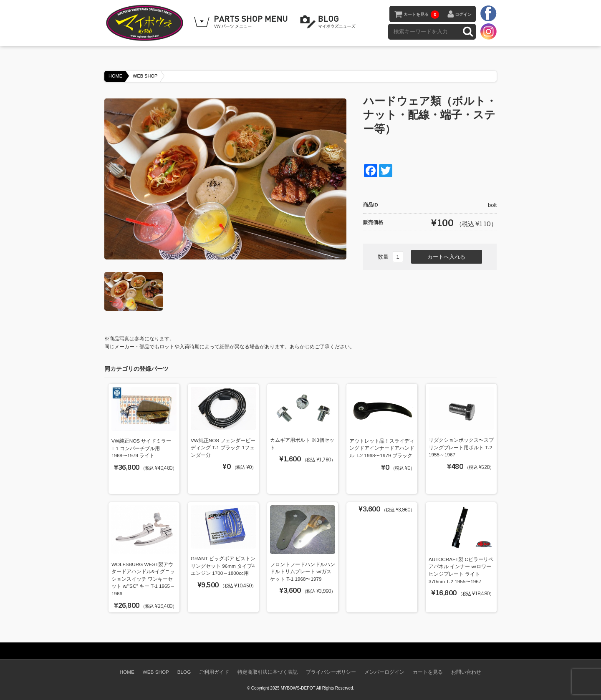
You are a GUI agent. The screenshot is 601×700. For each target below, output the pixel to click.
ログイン (463, 14)
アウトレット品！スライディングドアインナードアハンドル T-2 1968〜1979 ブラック (382, 448)
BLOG (329, 22)
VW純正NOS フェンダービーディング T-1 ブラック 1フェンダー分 (223, 448)
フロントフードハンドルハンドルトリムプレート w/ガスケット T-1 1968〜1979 (303, 572)
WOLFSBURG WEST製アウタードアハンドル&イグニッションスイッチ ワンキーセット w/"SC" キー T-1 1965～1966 (143, 579)
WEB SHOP (145, 76)
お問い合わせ (466, 672)
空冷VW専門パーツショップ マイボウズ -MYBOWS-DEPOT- (146, 23)
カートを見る (421, 15)
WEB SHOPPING (242, 22)
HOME (115, 76)
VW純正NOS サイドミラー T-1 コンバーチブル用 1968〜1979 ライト (141, 448)
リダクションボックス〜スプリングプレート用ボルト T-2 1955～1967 (461, 447)
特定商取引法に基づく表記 (268, 672)
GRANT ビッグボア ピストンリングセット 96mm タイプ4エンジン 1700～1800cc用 (223, 566)
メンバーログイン (384, 672)
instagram (488, 31)
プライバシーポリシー (331, 672)
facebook (488, 14)
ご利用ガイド (214, 672)
